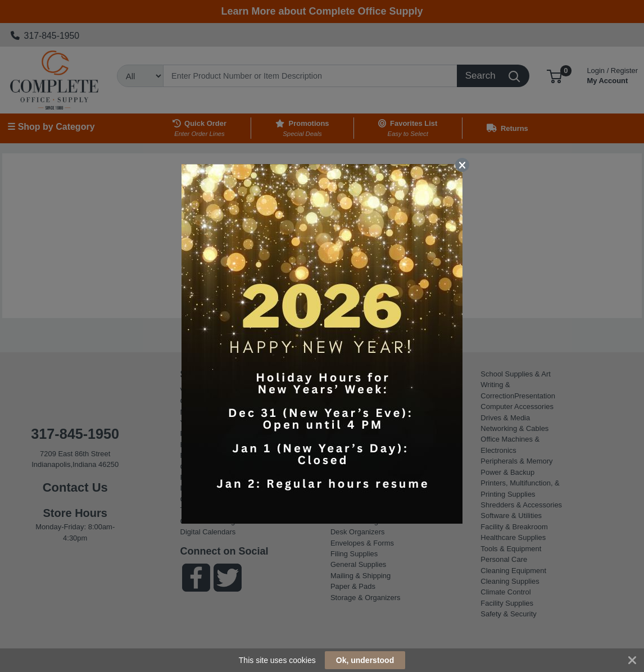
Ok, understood (365, 660)
